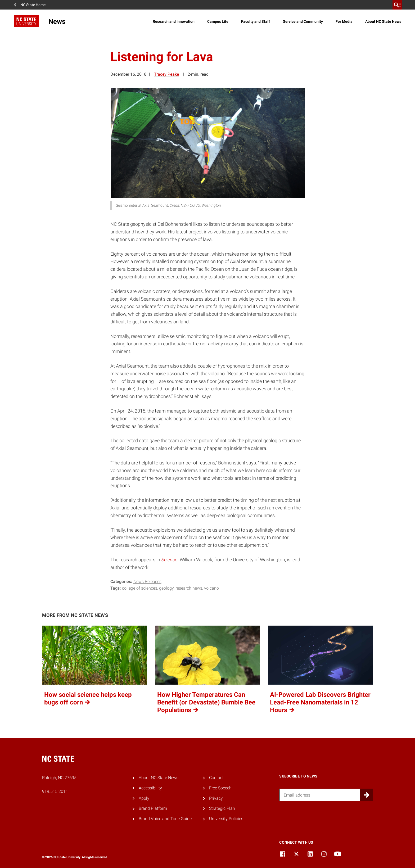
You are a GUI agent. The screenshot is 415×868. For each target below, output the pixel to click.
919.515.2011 (55, 791)
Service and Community (303, 21)
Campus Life (218, 21)
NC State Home (33, 5)
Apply (144, 798)
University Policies (226, 819)
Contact (216, 778)
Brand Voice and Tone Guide (165, 819)
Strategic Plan (222, 808)
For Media (344, 21)
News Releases (147, 582)
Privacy (216, 798)
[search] (397, 5)
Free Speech (220, 788)
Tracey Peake (166, 74)
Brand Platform (153, 808)
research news (189, 588)
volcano (211, 588)
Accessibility (150, 788)
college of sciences (140, 588)
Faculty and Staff (256, 21)
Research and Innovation (174, 21)
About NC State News (383, 21)
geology (166, 588)
